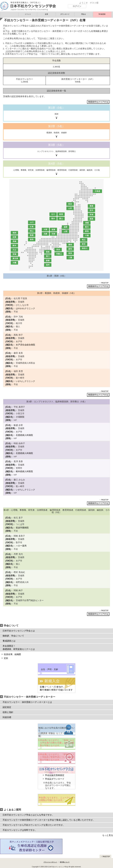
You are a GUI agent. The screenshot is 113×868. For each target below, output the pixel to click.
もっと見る (108, 835)
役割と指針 (8, 712)
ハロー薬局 (21, 546)
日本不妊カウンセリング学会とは (19, 631)
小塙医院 (20, 417)
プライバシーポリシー (50, 862)
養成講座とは (9, 641)
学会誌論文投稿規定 (55, 775)
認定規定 (7, 707)
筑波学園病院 (22, 528)
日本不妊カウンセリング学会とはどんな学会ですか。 (28, 815)
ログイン (77, 6)
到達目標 (7, 717)
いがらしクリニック (25, 381)
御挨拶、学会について (13, 636)
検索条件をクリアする (98, 102)
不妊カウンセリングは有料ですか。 (20, 830)
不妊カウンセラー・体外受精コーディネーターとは (27, 702)
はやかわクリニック (25, 308)
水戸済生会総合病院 (25, 345)
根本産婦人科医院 (24, 471)
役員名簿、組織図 (12, 654)
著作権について (65, 862)
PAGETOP (105, 283)
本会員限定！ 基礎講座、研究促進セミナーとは (19, 647)
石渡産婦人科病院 (24, 435)
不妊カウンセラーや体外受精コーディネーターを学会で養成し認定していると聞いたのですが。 (49, 820)
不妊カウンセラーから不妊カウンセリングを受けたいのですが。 (34, 825)
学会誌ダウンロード (55, 779)
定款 (6, 658)
